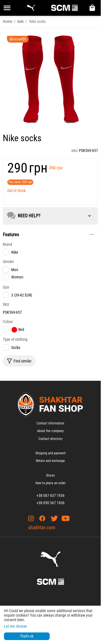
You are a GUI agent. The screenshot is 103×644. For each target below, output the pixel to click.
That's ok (27, 636)
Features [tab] (48, 234)
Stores (50, 475)
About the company (50, 431)
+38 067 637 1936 (51, 495)
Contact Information (50, 423)
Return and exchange (50, 461)
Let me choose (15, 626)
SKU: (75, 151)
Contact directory (51, 439)
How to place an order (51, 483)
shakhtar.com (42, 527)
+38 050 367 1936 (51, 503)
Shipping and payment (51, 453)
